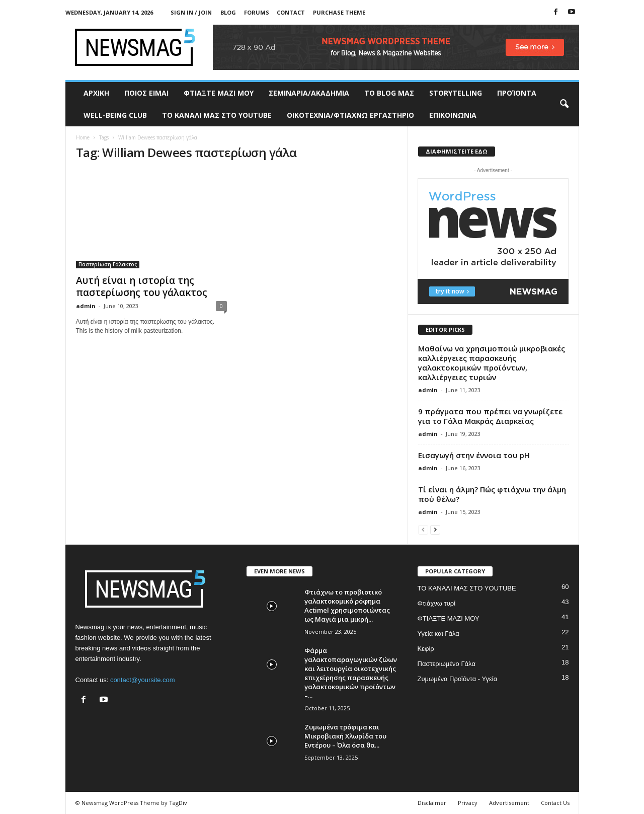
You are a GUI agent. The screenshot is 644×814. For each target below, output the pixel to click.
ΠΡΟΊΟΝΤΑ (517, 93)
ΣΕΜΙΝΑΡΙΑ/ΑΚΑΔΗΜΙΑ (309, 93)
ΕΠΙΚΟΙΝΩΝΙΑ (453, 115)
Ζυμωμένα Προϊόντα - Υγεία (458, 679)
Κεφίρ (426, 649)
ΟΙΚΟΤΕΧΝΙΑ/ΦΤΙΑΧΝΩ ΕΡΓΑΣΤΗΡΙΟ (350, 115)
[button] (564, 104)
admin (86, 306)
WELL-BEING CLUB (115, 115)
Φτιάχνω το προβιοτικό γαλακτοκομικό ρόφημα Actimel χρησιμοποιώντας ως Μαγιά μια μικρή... (347, 606)
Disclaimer (432, 803)
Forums (257, 12)
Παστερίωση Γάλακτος (108, 264)
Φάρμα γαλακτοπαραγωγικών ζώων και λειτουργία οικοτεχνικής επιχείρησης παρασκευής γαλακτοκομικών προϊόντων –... (351, 673)
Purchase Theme (339, 12)
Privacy (468, 803)
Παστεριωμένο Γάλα (447, 664)
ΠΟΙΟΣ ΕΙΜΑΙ (146, 93)
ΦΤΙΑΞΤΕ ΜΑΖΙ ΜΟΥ (219, 93)
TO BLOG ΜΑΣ (389, 93)
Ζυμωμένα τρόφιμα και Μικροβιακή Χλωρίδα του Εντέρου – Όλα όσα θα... (345, 736)
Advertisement (509, 803)
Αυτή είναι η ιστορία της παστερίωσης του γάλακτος (142, 286)
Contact (291, 12)
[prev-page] (423, 529)
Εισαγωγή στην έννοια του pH (474, 455)
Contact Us (555, 803)
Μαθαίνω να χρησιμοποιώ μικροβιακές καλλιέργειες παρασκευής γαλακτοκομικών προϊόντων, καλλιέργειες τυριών (492, 363)
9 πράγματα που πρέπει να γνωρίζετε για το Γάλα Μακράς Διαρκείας (490, 416)
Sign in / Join (191, 12)
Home (83, 137)
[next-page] (435, 529)
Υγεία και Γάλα (438, 634)
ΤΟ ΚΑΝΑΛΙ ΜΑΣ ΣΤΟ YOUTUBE (217, 115)
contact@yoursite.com (143, 680)
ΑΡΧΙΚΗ (96, 93)
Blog (228, 12)
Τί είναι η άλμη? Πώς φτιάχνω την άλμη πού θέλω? (492, 494)
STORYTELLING (456, 93)
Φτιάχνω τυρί (437, 603)
